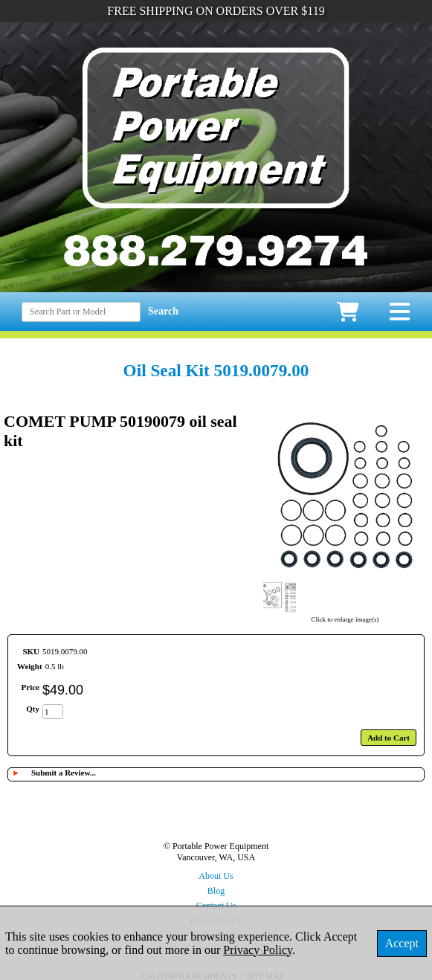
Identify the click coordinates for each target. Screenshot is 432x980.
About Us (216, 876)
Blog (216, 891)
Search (163, 311)
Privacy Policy (258, 950)
